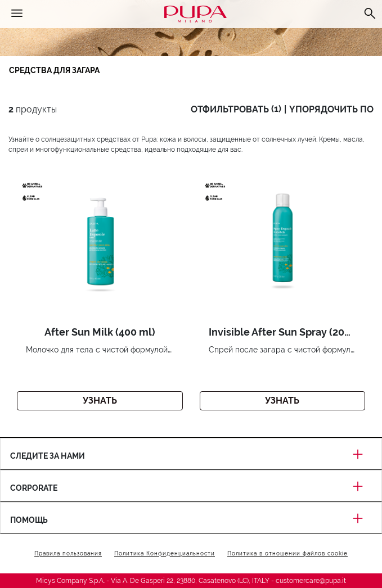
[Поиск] (370, 14)
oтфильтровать (236, 109)
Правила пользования (68, 553)
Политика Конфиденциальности (165, 553)
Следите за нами (191, 456)
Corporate (191, 488)
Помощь (191, 520)
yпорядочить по (331, 109)
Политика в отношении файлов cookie (287, 553)
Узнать (100, 401)
